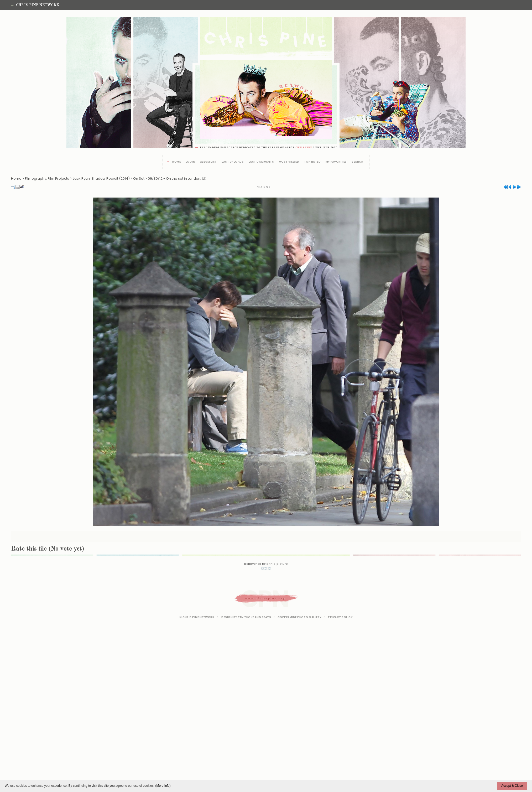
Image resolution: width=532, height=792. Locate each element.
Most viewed (289, 162)
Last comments (261, 162)
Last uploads (233, 162)
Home (176, 162)
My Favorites (336, 162)
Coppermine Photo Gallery (300, 617)
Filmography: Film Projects (47, 178)
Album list (208, 162)
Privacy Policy (340, 617)
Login (191, 162)
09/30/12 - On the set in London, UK (177, 178)
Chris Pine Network (35, 5)
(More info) (163, 786)
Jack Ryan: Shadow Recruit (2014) (101, 178)
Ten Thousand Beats (254, 617)
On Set (139, 178)
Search (357, 162)
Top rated (312, 162)
